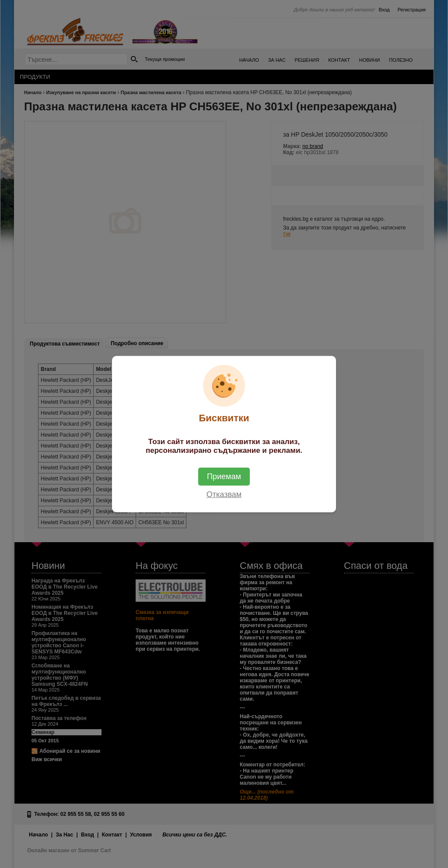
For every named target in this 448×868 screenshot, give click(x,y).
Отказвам (224, 494)
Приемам (224, 476)
